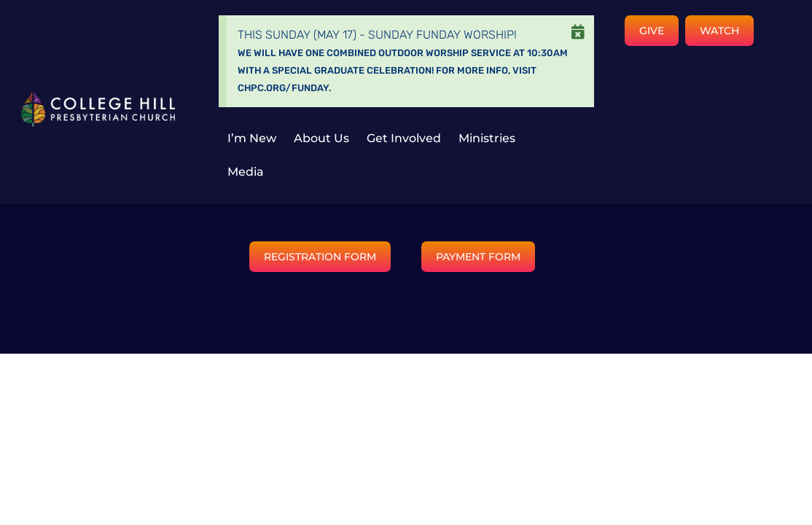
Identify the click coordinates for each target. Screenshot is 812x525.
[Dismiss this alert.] (578, 32)
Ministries (487, 138)
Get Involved (404, 138)
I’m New (252, 138)
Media (246, 172)
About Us (321, 138)
